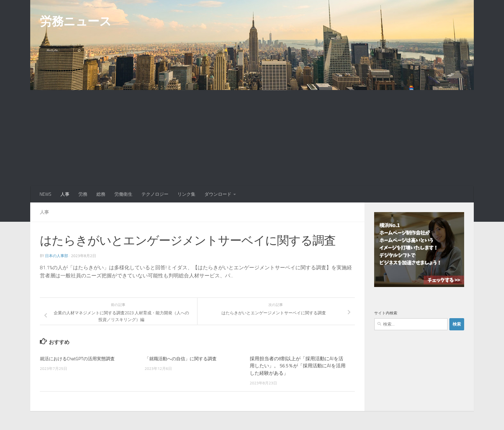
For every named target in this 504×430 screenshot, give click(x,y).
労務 (83, 194)
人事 (65, 194)
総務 (101, 194)
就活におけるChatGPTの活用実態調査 (80, 358)
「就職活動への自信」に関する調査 (183, 358)
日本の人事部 (57, 255)
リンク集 (186, 194)
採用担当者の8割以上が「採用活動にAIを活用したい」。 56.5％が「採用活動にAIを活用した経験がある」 (298, 366)
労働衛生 (123, 194)
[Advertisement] (252, 138)
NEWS (45, 194)
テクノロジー (155, 194)
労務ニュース (76, 21)
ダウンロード (218, 194)
